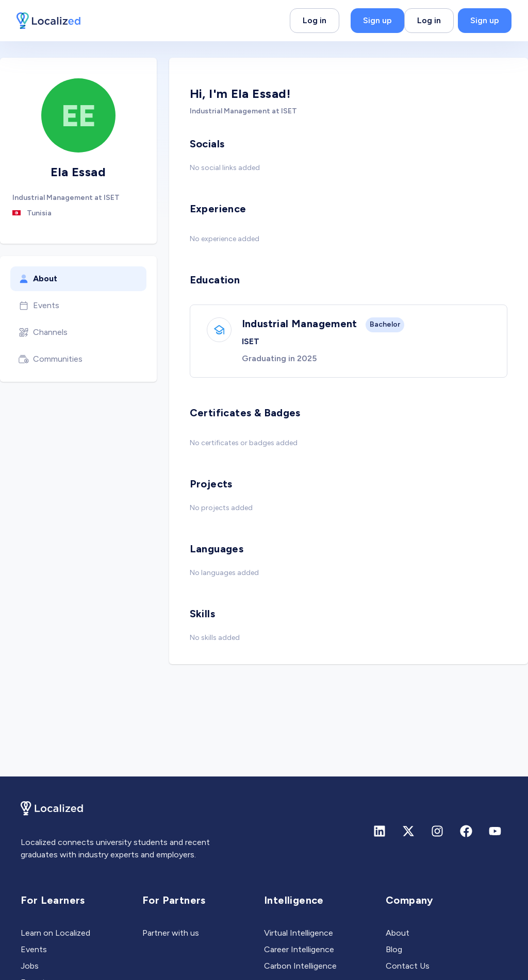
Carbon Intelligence (300, 966)
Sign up (377, 20)
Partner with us (171, 933)
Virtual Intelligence (299, 933)
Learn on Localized (55, 933)
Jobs (30, 966)
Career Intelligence (299, 949)
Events (39, 306)
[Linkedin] (379, 831)
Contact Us (408, 966)
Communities (51, 359)
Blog (394, 949)
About (38, 279)
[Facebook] (466, 831)
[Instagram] (437, 831)
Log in (315, 20)
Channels (43, 332)
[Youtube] (495, 831)
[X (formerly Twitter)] (408, 831)
